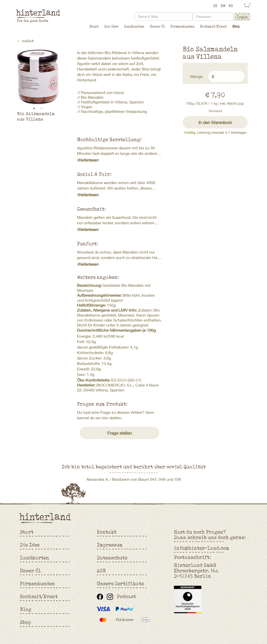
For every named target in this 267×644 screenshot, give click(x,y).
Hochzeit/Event (213, 26)
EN (223, 6)
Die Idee (111, 26)
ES (231, 6)
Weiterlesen (88, 160)
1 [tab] (34, 108)
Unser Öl (157, 26)
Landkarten (134, 26)
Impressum (110, 545)
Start (94, 26)
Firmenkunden (182, 26)
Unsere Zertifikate (120, 583)
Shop (236, 26)
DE (215, 6)
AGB (101, 571)
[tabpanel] (38, 77)
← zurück (25, 41)
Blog (26, 609)
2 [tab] (41, 108)
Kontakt (107, 532)
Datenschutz (112, 558)
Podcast (126, 596)
